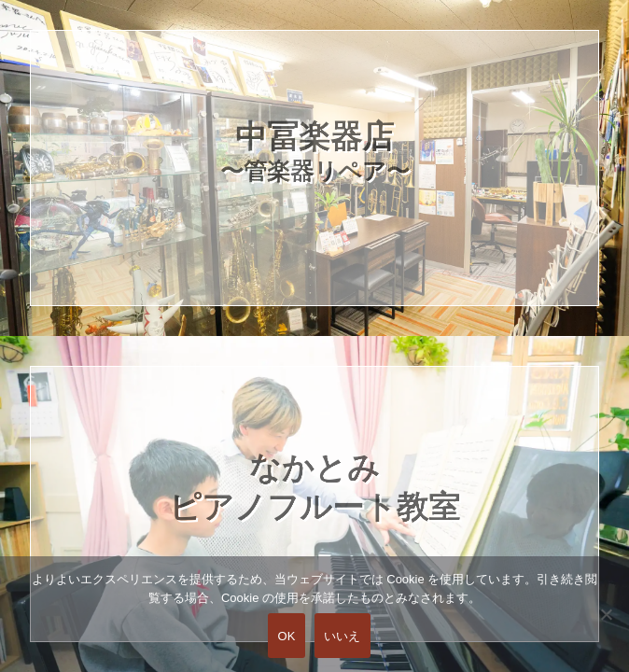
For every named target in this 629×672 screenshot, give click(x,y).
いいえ (342, 636)
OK (286, 636)
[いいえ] (606, 627)
